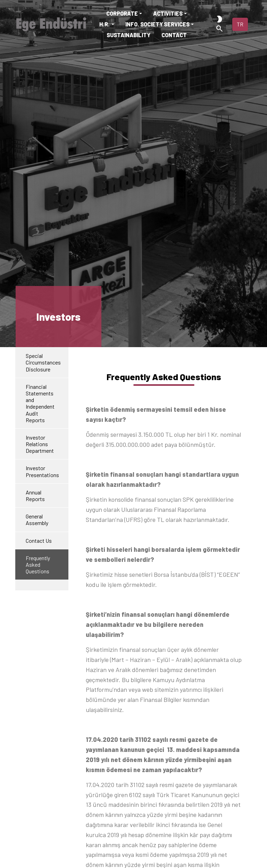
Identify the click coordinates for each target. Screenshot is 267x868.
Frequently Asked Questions (38, 564)
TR (240, 24)
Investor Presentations (42, 471)
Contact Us (39, 541)
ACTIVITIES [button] (168, 13)
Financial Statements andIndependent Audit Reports (40, 403)
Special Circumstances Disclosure (43, 362)
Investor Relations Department (40, 444)
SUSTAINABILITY (128, 35)
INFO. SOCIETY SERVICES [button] (157, 24)
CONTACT (174, 35)
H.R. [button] (105, 24)
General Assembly (37, 519)
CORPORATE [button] (122, 13)
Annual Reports (35, 496)
